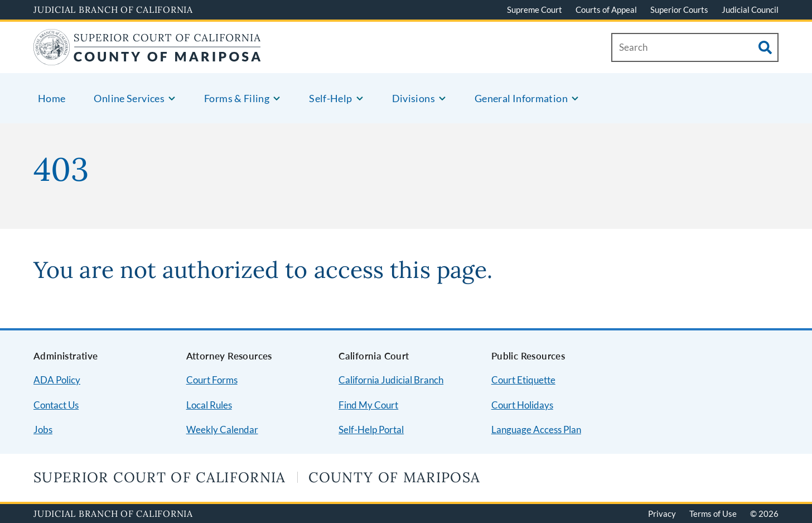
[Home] (147, 58)
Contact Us (56, 405)
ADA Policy (57, 380)
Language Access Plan (536, 430)
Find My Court (368, 405)
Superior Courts (679, 9)
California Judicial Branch (391, 380)
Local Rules (209, 405)
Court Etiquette (523, 380)
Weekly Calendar (222, 430)
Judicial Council (750, 9)
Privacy (662, 514)
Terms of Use (713, 514)
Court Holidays (522, 405)
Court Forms (212, 380)
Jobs (43, 430)
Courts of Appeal (606, 9)
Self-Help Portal (371, 430)
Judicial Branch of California (113, 9)
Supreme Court (535, 9)
